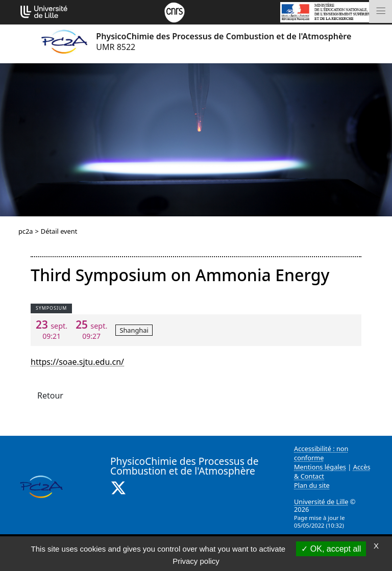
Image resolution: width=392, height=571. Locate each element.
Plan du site (312, 485)
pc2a (26, 231)
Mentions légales (320, 467)
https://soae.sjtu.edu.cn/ (77, 362)
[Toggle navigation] (381, 11)
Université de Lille (321, 502)
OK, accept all (331, 549)
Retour (50, 395)
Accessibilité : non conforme (321, 453)
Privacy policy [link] (196, 561)
